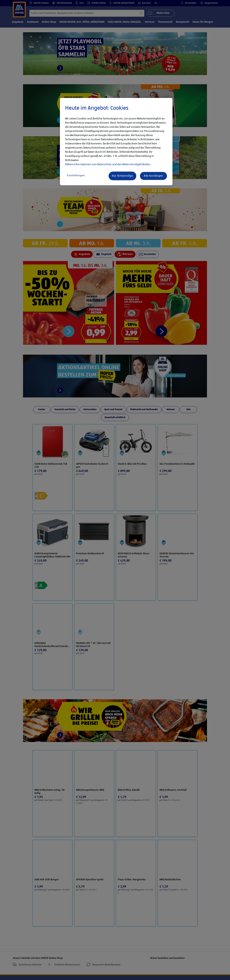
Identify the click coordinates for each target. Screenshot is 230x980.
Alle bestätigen (153, 176)
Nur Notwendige (122, 176)
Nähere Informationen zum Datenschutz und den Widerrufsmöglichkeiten (108, 164)
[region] (116, 142)
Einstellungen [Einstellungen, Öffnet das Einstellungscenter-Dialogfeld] (76, 176)
